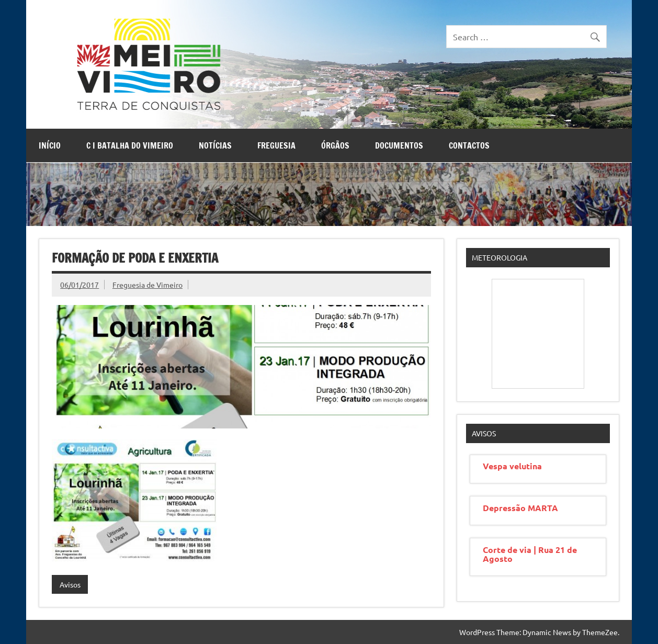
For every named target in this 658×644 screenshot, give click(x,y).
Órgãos (335, 145)
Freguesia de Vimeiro (148, 285)
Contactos (469, 145)
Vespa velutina (512, 466)
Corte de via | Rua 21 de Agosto (530, 554)
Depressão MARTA (520, 508)
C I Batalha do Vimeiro (130, 145)
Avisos (70, 584)
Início (50, 145)
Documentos (399, 145)
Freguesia (276, 145)
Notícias (215, 145)
